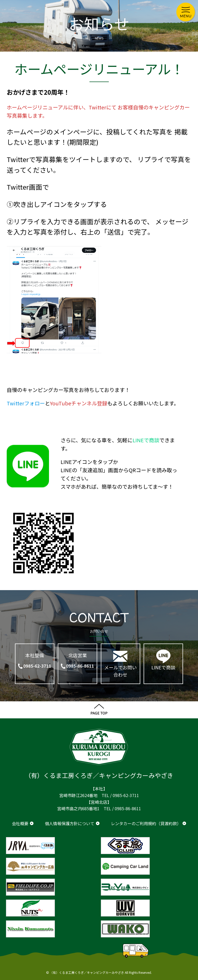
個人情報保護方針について (70, 823)
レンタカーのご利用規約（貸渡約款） (146, 823)
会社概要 (20, 823)
